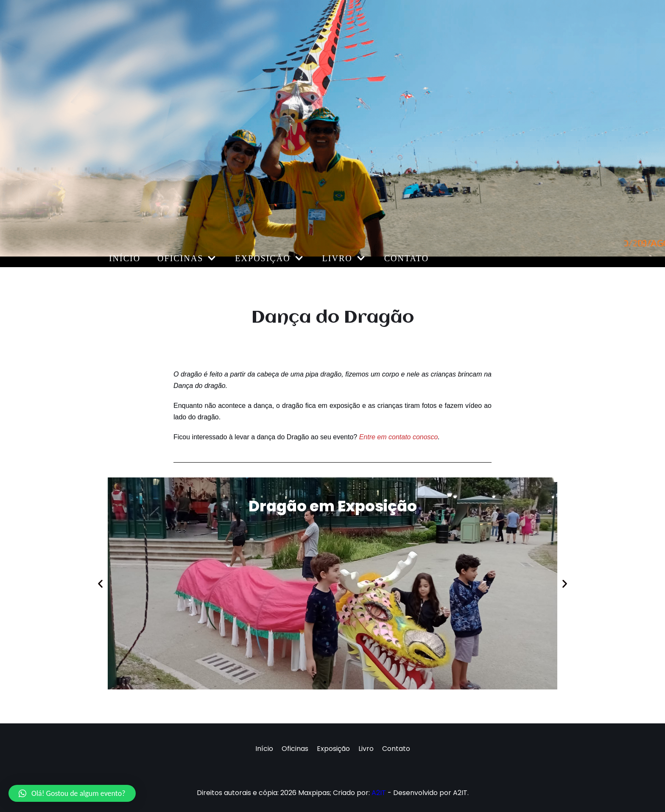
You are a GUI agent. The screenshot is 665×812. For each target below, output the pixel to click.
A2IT (379, 793)
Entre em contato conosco (399, 437)
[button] (325, 682)
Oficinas (295, 749)
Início (125, 258)
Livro (366, 749)
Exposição (333, 749)
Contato (407, 258)
